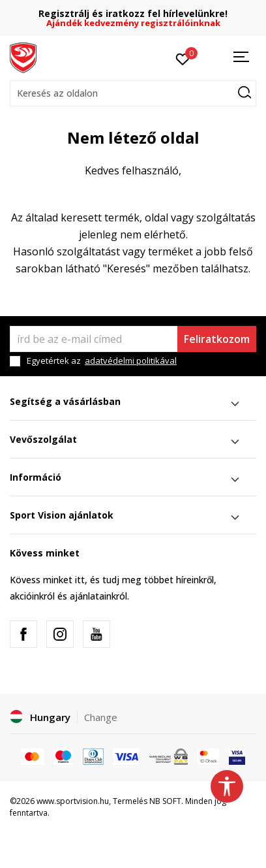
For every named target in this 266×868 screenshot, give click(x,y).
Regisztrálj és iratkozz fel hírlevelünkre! (133, 13)
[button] (133, 93)
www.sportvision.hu (73, 801)
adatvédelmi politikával (131, 361)
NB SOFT (165, 801)
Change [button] (101, 717)
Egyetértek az (102, 361)
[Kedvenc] (183, 58)
